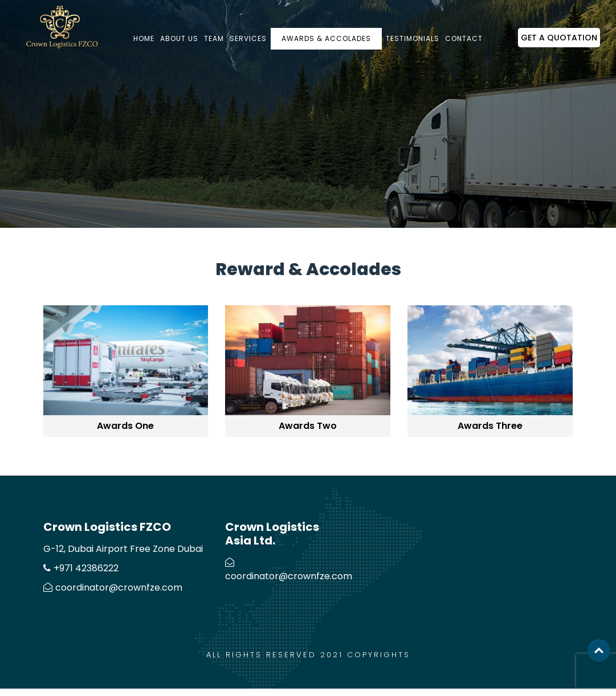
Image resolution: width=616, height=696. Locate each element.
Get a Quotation (559, 38)
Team (214, 38)
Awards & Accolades (326, 38)
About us (179, 38)
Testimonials (413, 38)
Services (248, 38)
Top (599, 650)
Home (144, 38)
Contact (464, 38)
